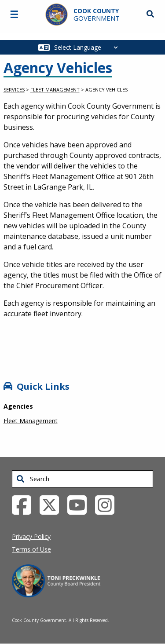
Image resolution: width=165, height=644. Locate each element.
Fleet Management (55, 90)
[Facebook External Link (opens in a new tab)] (25, 504)
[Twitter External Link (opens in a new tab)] (53, 504)
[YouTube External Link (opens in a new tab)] (80, 504)
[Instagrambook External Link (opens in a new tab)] (108, 504)
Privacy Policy (31, 536)
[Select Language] (88, 47)
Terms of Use (31, 549)
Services (14, 90)
